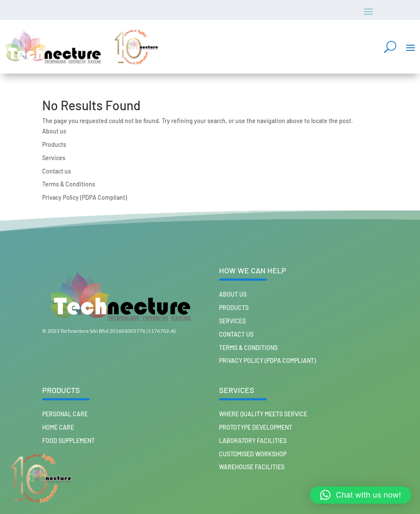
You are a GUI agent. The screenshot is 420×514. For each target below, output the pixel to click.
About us (54, 131)
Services (54, 158)
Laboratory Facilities (253, 441)
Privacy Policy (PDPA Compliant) (85, 197)
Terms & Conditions (69, 184)
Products (54, 144)
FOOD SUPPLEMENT (68, 441)
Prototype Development (256, 427)
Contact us (57, 171)
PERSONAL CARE (65, 414)
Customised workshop (253, 454)
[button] (361, 495)
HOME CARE (58, 427)
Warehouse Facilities (252, 467)
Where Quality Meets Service (263, 414)
